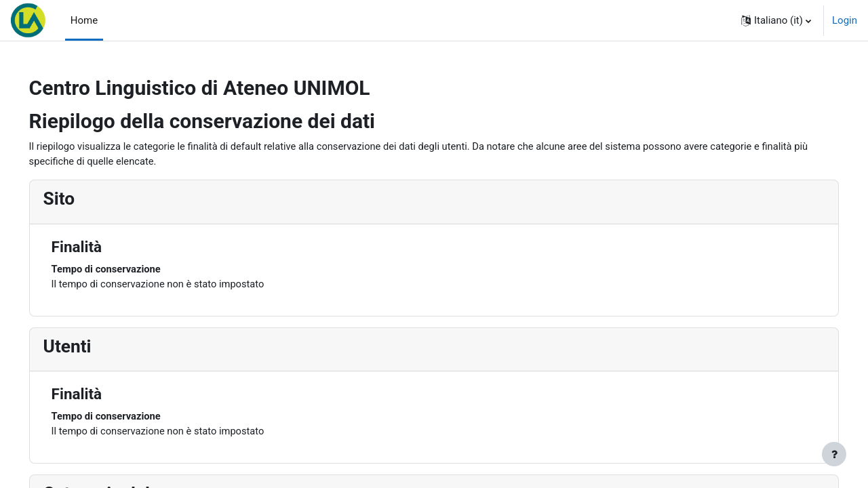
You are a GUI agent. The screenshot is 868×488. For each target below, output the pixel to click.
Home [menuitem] (84, 20)
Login (845, 20)
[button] (776, 20)
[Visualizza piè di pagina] (834, 454)
